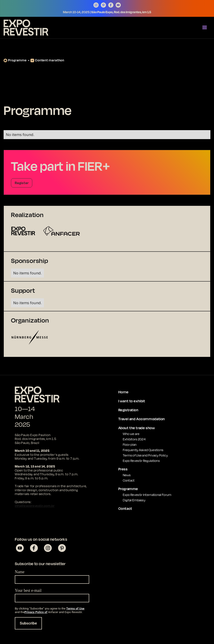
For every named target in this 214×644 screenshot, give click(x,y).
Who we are (131, 434)
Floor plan (130, 445)
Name (20, 572)
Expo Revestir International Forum (147, 495)
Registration (128, 410)
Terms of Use (75, 608)
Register (22, 183)
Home (123, 392)
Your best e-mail (28, 590)
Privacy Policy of (36, 612)
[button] (205, 28)
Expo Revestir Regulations (141, 461)
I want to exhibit (132, 401)
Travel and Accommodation (142, 419)
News (127, 475)
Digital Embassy (134, 500)
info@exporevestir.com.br (35, 506)
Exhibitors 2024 (134, 439)
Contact (129, 480)
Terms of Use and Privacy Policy (145, 455)
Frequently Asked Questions (143, 450)
